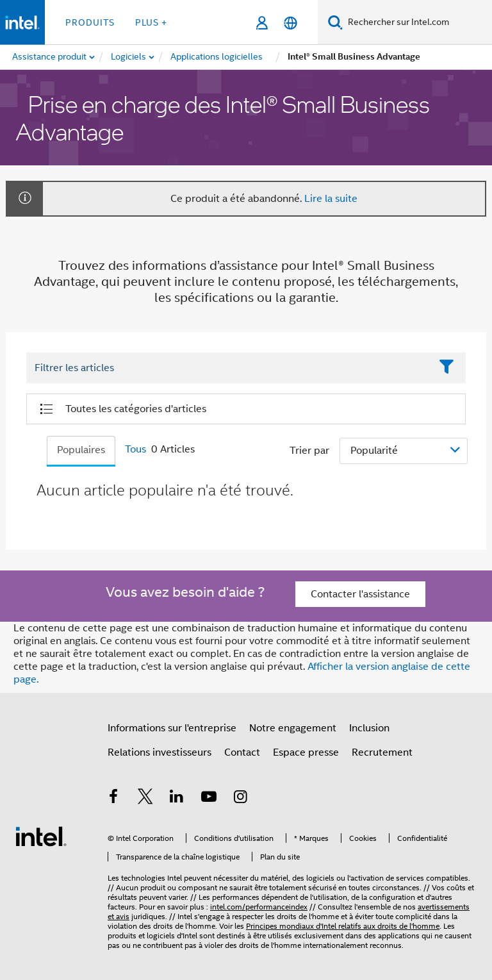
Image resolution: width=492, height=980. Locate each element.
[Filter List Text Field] (228, 369)
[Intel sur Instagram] (240, 799)
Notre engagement (293, 728)
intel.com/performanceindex (259, 907)
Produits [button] (90, 22)
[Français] (291, 23)
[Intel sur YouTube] (209, 799)
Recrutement (382, 752)
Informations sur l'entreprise (172, 728)
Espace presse (306, 752)
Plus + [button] (151, 22)
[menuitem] (129, 57)
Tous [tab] (135, 449)
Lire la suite (331, 199)
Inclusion (369, 728)
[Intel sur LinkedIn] (177, 799)
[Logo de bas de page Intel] (41, 836)
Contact (242, 752)
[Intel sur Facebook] (113, 799)
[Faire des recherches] (335, 22)
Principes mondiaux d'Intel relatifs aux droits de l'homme (343, 926)
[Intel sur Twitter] (145, 799)
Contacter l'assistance (360, 594)
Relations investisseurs (160, 752)
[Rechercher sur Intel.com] (417, 22)
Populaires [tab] (81, 450)
